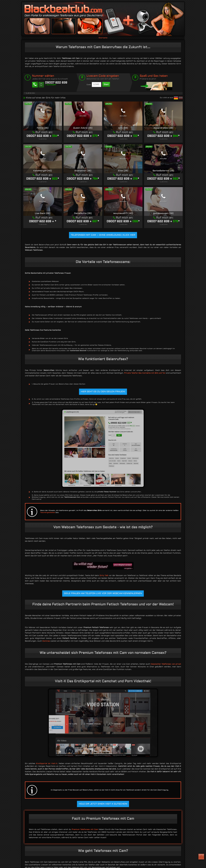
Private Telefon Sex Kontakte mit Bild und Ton (145, 373)
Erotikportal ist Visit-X (47, 764)
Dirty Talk (104, 576)
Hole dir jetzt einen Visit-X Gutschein (103, 804)
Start (106, 84)
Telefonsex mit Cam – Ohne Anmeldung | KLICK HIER (103, 235)
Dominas (46, 641)
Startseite (103, 38)
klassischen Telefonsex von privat (166, 664)
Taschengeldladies (48, 513)
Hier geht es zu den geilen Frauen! (103, 392)
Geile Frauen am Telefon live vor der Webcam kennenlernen (103, 593)
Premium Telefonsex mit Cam (85, 830)
